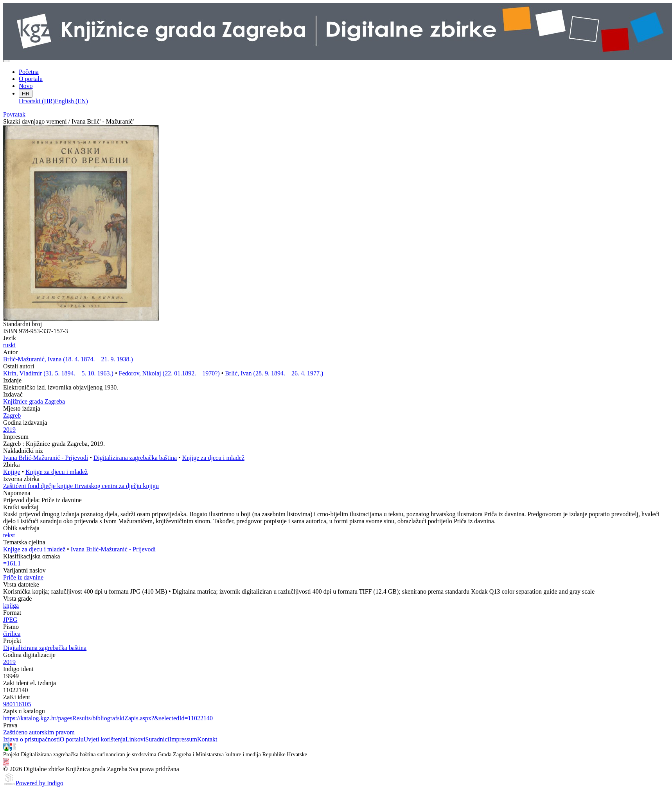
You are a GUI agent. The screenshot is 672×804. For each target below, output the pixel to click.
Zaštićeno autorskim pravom (39, 732)
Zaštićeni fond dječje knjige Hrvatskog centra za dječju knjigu (81, 486)
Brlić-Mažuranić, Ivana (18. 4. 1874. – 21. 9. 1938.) (68, 359)
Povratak (14, 114)
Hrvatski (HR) (37, 101)
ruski (9, 345)
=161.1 (12, 563)
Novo (26, 86)
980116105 (17, 704)
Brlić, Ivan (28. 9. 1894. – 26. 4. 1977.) (274, 373)
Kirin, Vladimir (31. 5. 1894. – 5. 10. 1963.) (58, 373)
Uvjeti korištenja (105, 739)
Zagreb (12, 415)
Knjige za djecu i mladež (213, 458)
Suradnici (157, 739)
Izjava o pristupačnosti (31, 739)
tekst (9, 535)
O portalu (31, 79)
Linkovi (136, 739)
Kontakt (207, 739)
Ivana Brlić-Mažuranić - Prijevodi (46, 458)
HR (26, 94)
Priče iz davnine (23, 577)
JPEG (10, 620)
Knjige (12, 472)
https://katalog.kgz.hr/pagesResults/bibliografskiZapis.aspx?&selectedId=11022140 (108, 718)
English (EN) (71, 101)
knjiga (11, 606)
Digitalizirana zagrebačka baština (135, 458)
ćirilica (12, 634)
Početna (29, 72)
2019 (9, 430)
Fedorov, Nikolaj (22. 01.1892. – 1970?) (169, 373)
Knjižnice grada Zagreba (34, 401)
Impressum (183, 739)
